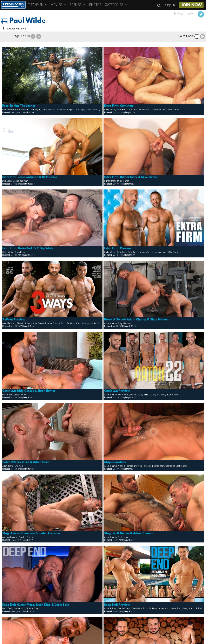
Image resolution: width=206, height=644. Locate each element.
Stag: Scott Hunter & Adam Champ (128, 533)
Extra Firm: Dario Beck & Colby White (28, 248)
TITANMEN (38, 5)
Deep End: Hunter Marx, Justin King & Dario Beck (36, 605)
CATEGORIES (116, 5)
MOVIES (59, 5)
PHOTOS (95, 5)
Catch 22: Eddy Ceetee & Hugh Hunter (29, 391)
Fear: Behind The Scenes (19, 106)
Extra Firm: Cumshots (119, 106)
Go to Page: (186, 36)
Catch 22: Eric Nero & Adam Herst (26, 462)
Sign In (170, 5)
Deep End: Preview (117, 605)
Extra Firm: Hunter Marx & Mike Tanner (131, 177)
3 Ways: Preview (14, 320)
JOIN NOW (191, 5)
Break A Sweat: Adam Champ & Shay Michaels (137, 320)
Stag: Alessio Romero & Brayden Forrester (31, 533)
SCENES (78, 5)
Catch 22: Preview (117, 391)
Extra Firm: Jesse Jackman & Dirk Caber (30, 177)
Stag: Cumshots (115, 462)
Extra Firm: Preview (118, 248)
